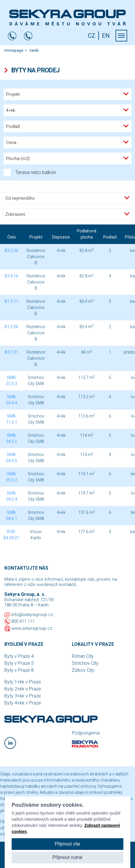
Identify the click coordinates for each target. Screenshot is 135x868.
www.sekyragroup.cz (32, 628)
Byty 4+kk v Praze (23, 703)
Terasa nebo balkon (30, 172)
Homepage (14, 50)
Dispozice (61, 237)
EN (106, 36)
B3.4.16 (11, 276)
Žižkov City (83, 670)
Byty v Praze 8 (19, 670)
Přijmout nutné (67, 857)
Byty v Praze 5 (19, 663)
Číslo (12, 237)
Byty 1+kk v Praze (23, 682)
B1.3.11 (11, 301)
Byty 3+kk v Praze (23, 696)
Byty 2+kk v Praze (23, 689)
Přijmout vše (67, 844)
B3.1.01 (11, 352)
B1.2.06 (11, 327)
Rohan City (83, 656)
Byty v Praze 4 (19, 656)
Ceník (34, 50)
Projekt (36, 237)
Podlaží (110, 237)
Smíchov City (85, 663)
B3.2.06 (11, 251)
